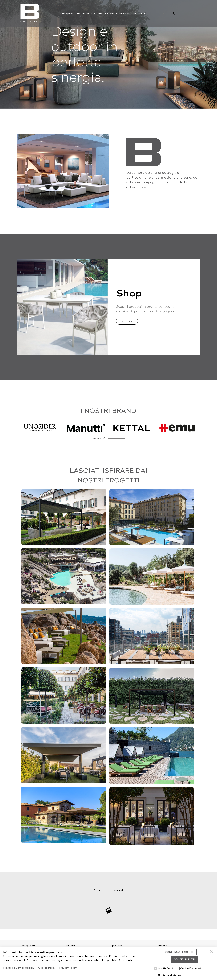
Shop (113, 13)
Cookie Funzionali (190, 968)
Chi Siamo (67, 13)
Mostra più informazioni (19, 968)
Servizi (124, 13)
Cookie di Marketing (169, 975)
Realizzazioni (86, 13)
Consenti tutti (184, 959)
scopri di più (98, 438)
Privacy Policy (68, 968)
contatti (70, 946)
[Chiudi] (212, 952)
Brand (103, 13)
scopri (127, 321)
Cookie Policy (47, 968)
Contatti (138, 13)
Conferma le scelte (180, 952)
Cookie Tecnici (166, 968)
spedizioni (117, 946)
